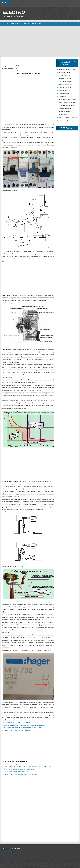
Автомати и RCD (14, 66)
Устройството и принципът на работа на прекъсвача (19, 769)
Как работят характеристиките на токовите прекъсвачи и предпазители (23, 725)
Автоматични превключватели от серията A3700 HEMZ (21, 774)
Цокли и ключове (64, 72)
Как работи (62, 96)
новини (26, 24)
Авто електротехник (65, 109)
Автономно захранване (66, 106)
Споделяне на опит (65, 93)
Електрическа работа (66, 87)
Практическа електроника (67, 69)
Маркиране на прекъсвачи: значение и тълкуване (16, 730)
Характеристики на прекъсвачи (13, 764)
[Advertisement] (40, 42)
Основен (5, 24)
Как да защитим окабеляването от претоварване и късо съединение (22, 728)
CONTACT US (36, 24)
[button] (6, 3)
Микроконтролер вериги (67, 103)
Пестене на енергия (65, 79)
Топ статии (16, 24)
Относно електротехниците (68, 117)
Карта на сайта (7, 854)
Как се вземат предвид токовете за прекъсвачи (16, 723)
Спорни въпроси (64, 90)
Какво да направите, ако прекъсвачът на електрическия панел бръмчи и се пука (28, 766)
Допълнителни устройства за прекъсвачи (16, 772)
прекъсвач (15, 125)
